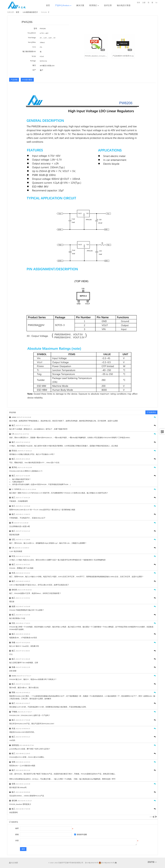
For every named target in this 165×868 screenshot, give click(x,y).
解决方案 (80, 5)
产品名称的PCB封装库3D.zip (123, 56)
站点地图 (13, 863)
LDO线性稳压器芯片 (30, 12)
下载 (103, 50)
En (156, 3)
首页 (48, 5)
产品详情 (14, 80)
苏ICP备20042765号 (92, 863)
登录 (138, 3)
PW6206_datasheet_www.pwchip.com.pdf (99, 56)
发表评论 (151, 412)
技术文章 (108, 5)
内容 (17, 841)
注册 (144, 3)
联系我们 (94, 5)
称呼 (17, 828)
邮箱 (17, 834)
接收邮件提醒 (81, 834)
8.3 (152, 862)
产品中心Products (63, 5)
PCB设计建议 (27, 80)
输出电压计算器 (124, 5)
